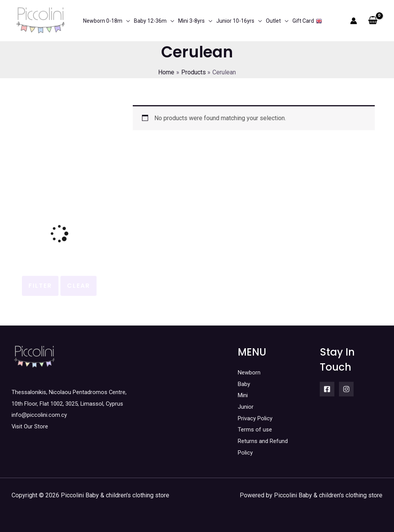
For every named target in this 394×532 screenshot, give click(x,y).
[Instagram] (346, 389)
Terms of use (256, 429)
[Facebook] (327, 389)
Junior (246, 407)
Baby (245, 384)
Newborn (250, 372)
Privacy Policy (257, 418)
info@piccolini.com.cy (41, 415)
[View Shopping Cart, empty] (373, 21)
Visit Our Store (31, 426)
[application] (126, 21)
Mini (244, 395)
